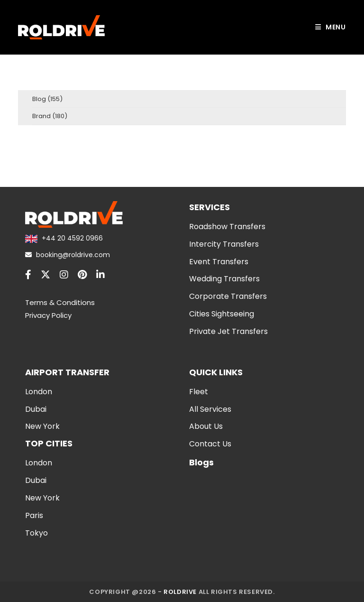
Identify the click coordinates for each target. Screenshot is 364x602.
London (39, 392)
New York (42, 426)
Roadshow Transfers (227, 227)
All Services (210, 409)
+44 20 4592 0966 (64, 238)
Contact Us (210, 444)
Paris (34, 515)
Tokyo (36, 533)
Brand (41, 116)
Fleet (199, 392)
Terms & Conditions (60, 302)
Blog (39, 99)
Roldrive (180, 592)
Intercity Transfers (224, 244)
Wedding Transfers (224, 279)
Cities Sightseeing (222, 314)
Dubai (36, 409)
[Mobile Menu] (331, 27)
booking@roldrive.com (68, 255)
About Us (206, 426)
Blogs (201, 462)
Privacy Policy (48, 315)
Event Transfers (219, 262)
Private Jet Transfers (228, 331)
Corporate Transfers (228, 296)
